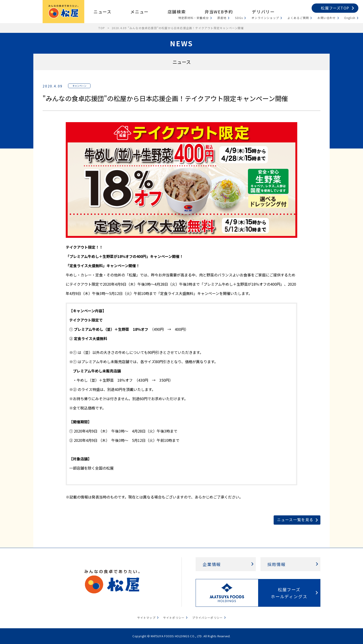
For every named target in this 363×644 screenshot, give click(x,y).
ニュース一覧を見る (295, 520)
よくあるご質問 (298, 18)
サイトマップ (146, 618)
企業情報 (212, 564)
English (350, 18)
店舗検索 (177, 12)
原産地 (222, 18)
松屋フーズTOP (335, 8)
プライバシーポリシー (207, 618)
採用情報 (277, 564)
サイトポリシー (174, 618)
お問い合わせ (327, 18)
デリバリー (263, 12)
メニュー (139, 12)
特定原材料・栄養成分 (194, 18)
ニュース (102, 12)
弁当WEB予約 (219, 12)
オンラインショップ (265, 18)
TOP (102, 28)
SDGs (239, 18)
